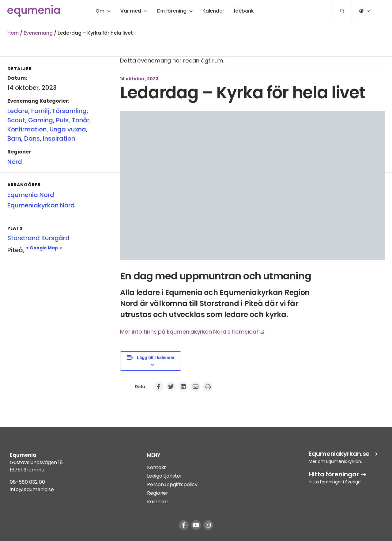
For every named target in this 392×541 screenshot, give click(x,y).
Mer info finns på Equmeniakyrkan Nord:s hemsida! (189, 332)
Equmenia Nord (31, 195)
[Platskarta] (40, 293)
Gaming (41, 120)
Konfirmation (27, 129)
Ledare (18, 111)
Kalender (213, 11)
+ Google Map (42, 248)
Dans (32, 138)
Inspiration (59, 138)
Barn (14, 138)
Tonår (81, 120)
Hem (13, 33)
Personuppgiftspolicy (172, 484)
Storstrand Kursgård (38, 238)
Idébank (244, 11)
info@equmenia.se (32, 489)
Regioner (158, 493)
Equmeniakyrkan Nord (41, 205)
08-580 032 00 (27, 482)
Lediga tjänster (165, 476)
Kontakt (156, 467)
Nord (15, 162)
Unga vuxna (68, 129)
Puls (62, 120)
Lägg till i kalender (156, 358)
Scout (16, 120)
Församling (70, 111)
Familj (40, 111)
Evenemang (38, 33)
